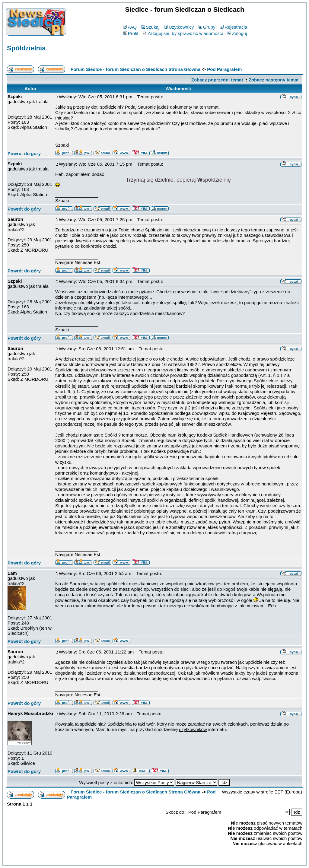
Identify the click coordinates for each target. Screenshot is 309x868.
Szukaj (150, 27)
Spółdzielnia (26, 48)
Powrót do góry (24, 153)
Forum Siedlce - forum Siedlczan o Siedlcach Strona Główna (135, 69)
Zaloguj (237, 33)
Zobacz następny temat (274, 80)
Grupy (207, 27)
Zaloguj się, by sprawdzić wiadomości (183, 33)
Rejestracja (234, 27)
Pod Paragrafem (224, 69)
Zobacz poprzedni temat (217, 80)
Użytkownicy (179, 27)
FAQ (130, 27)
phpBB (141, 860)
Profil (131, 33)
